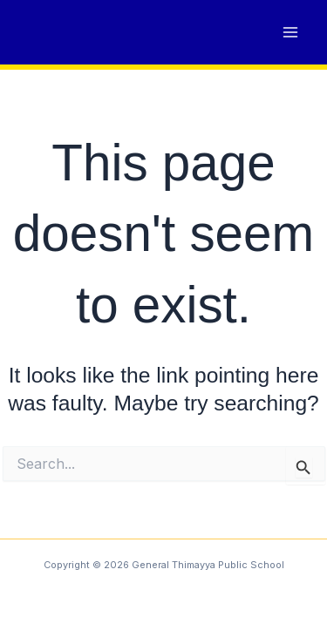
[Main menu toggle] (290, 33)
